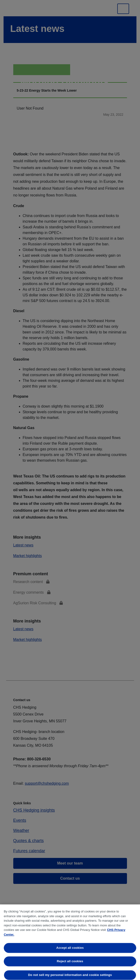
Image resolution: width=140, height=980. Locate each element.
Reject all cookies (70, 961)
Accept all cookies (70, 948)
